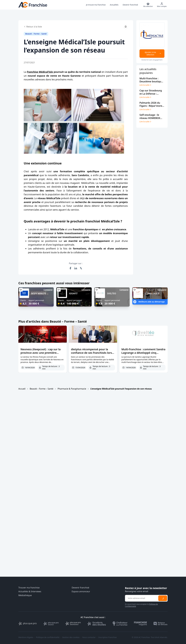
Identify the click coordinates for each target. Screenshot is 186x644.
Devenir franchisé (80, 588)
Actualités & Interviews (30, 592)
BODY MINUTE (39, 293)
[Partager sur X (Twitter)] (81, 268)
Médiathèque (25, 595)
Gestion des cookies (71, 637)
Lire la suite (146, 85)
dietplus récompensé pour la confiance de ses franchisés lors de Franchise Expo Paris (91, 353)
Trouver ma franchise (29, 588)
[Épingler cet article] (126, 27)
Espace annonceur (81, 592)
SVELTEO (112, 293)
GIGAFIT (73, 293)
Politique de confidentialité (48, 637)
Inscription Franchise (107, 637)
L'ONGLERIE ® (152, 293)
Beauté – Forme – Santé (42, 389)
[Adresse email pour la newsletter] (141, 598)
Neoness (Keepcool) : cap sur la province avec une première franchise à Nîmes (41, 353)
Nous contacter (89, 637)
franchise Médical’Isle (40, 72)
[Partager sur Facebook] (70, 268)
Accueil (22, 389)
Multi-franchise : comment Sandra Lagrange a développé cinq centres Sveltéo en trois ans (143, 353)
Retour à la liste (33, 27)
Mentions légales (26, 637)
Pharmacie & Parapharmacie (72, 389)
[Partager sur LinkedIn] (76, 268)
